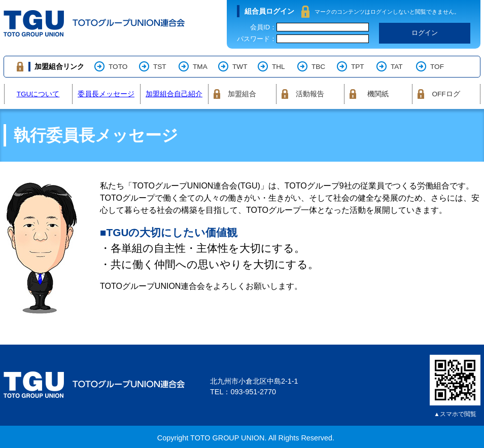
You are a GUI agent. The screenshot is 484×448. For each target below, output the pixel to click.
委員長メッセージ (106, 94)
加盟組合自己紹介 (174, 94)
